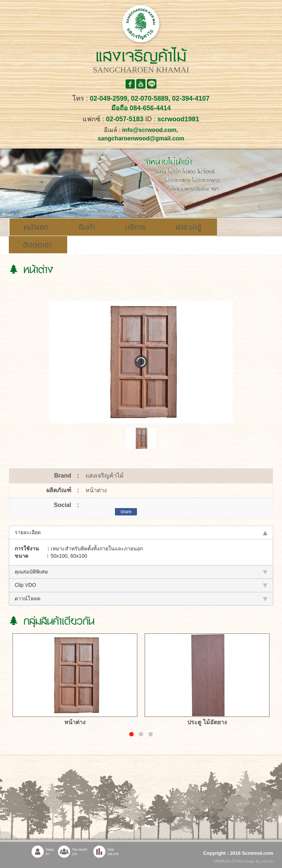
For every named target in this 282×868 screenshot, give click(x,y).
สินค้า (87, 227)
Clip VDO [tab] (141, 585)
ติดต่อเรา (37, 245)
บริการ (136, 227)
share (126, 512)
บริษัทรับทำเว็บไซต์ (229, 861)
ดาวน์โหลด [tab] (141, 599)
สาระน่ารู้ (189, 227)
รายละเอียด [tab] (141, 532)
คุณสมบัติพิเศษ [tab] (141, 572)
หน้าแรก (36, 227)
